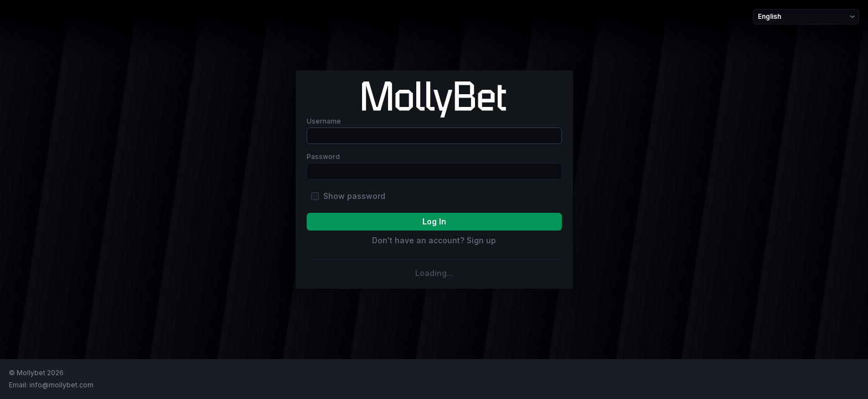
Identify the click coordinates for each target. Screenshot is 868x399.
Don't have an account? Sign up (434, 241)
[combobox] (759, 17)
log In (434, 221)
